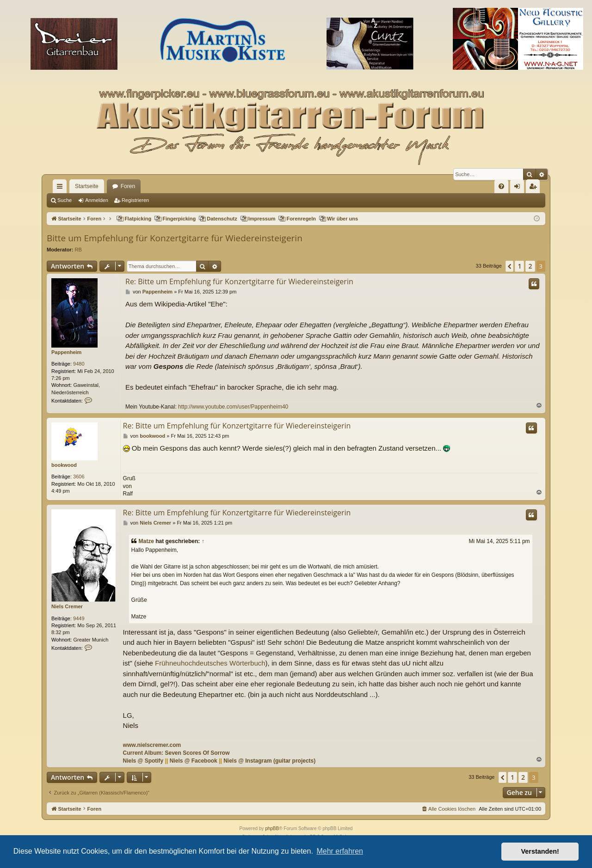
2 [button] (530, 266)
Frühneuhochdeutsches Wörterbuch (210, 663)
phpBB (272, 828)
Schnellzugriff (62, 188)
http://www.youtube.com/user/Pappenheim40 (233, 407)
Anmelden (97, 200)
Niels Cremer (67, 606)
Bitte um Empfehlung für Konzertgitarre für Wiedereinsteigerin (175, 238)
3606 (79, 477)
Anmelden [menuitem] (519, 188)
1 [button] (519, 266)
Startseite (87, 186)
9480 (79, 364)
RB (78, 250)
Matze (146, 541)
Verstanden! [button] (540, 851)
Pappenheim (66, 352)
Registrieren (135, 200)
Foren (128, 186)
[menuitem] (501, 186)
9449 (79, 618)
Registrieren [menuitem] (535, 188)
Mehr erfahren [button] (340, 851)
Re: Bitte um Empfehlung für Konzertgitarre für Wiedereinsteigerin (239, 281)
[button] (509, 266)
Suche (65, 200)
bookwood (64, 465)
